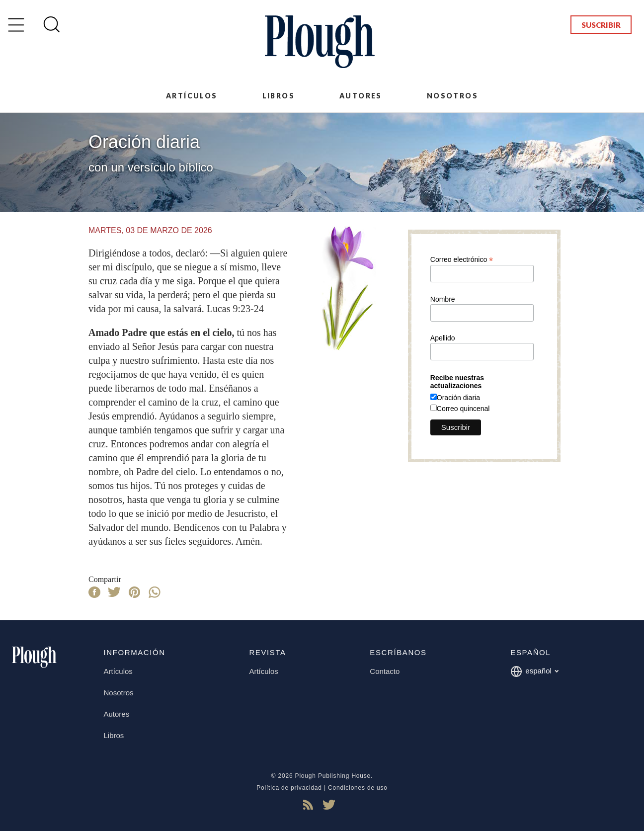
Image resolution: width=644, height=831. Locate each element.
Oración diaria (458, 398)
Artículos (192, 96)
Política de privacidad (289, 788)
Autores (361, 96)
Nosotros (452, 96)
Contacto (385, 671)
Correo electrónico (462, 259)
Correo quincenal (463, 409)
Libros (279, 96)
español (534, 671)
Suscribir (601, 25)
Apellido (443, 338)
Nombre (443, 299)
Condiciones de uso (358, 788)
